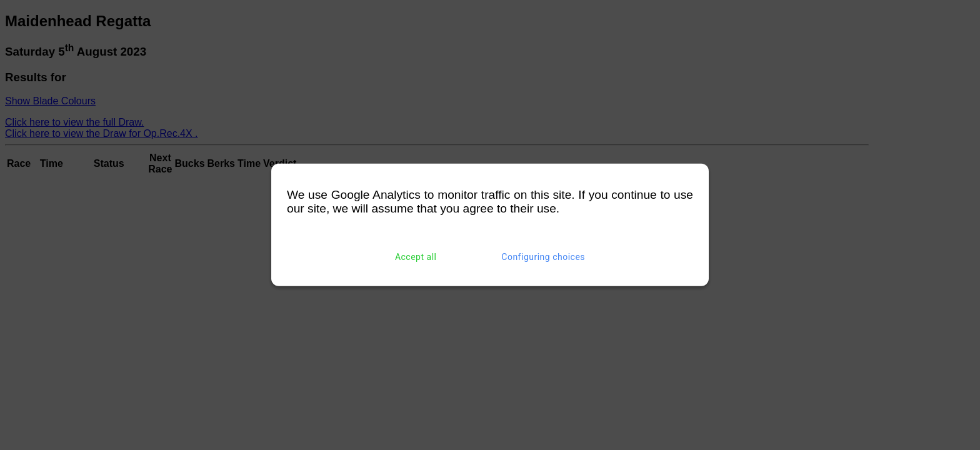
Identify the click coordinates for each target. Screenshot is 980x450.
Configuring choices (543, 257)
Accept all (416, 257)
